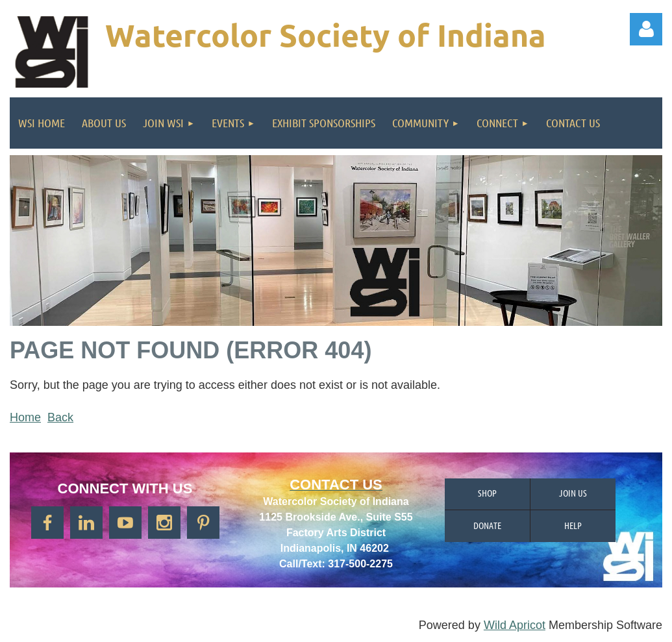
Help (573, 525)
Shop (487, 493)
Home (25, 417)
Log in (646, 29)
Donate (487, 525)
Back (60, 417)
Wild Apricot (515, 625)
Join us (573, 493)
